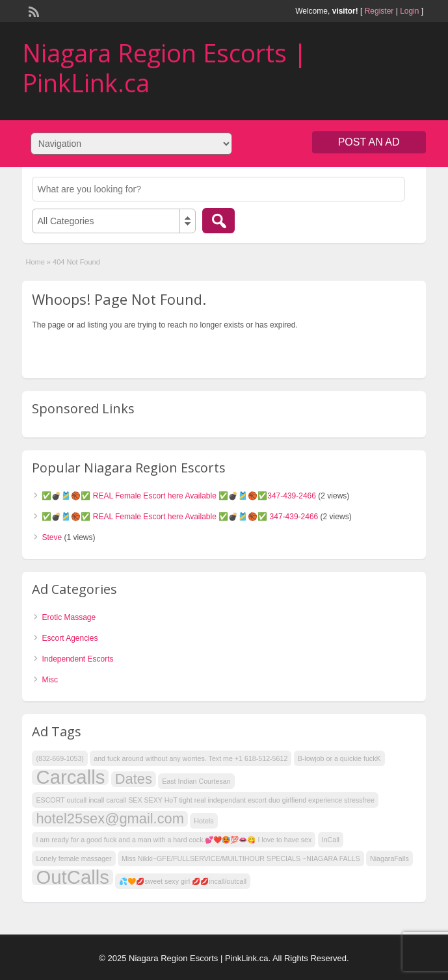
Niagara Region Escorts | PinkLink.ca (165, 68)
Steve (52, 537)
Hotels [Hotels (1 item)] (204, 821)
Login (409, 11)
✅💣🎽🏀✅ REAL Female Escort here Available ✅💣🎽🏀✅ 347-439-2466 (180, 517)
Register (379, 11)
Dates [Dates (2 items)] (134, 779)
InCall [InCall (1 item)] (331, 840)
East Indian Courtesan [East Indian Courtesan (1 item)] (196, 781)
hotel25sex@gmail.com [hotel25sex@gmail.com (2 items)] (110, 819)
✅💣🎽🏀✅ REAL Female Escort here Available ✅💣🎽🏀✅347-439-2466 (179, 496)
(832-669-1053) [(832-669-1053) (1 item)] (59, 758)
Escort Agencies (70, 638)
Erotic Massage (69, 617)
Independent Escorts (77, 659)
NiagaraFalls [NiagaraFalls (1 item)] (389, 858)
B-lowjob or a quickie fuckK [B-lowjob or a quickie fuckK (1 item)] (339, 758)
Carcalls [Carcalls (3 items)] (70, 777)
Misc (50, 680)
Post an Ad (369, 142)
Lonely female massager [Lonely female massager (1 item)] (73, 858)
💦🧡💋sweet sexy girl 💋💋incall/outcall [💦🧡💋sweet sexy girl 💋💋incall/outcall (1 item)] (183, 881)
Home (35, 262)
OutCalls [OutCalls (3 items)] (72, 877)
